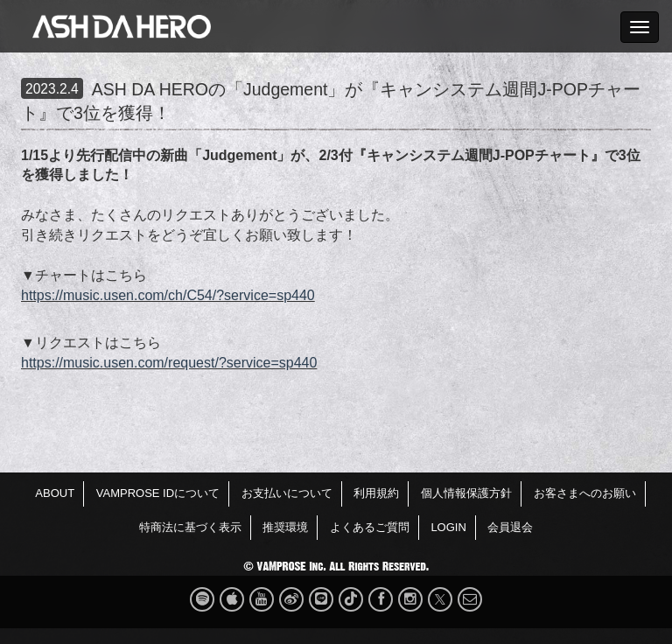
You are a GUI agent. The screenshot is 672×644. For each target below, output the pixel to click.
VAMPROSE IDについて (158, 493)
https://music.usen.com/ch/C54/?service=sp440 (168, 295)
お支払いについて (287, 493)
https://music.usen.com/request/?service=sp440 (169, 363)
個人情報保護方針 (466, 493)
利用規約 (376, 493)
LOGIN (448, 527)
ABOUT (55, 493)
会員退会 (510, 527)
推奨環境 (285, 527)
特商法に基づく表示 (190, 527)
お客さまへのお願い (585, 493)
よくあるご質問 (370, 527)
